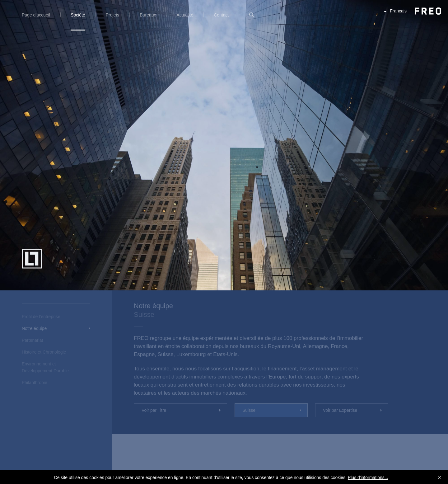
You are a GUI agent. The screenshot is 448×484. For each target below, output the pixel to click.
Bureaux (148, 15)
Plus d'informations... (368, 477)
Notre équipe (34, 328)
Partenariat (32, 340)
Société (78, 15)
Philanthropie (35, 383)
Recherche (252, 19)
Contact (221, 15)
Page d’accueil (36, 15)
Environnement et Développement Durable (45, 367)
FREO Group (413, 16)
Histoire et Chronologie (44, 352)
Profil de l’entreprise (41, 317)
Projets (113, 15)
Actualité (185, 15)
